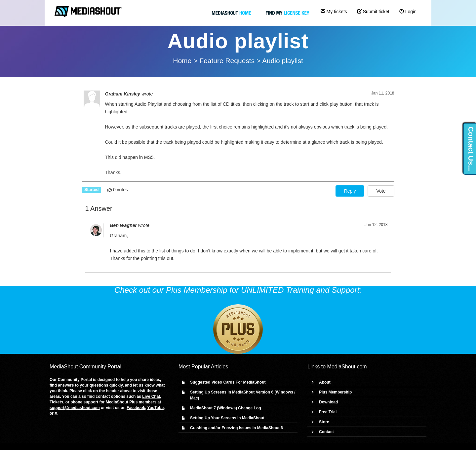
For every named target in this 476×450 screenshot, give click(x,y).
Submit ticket (373, 12)
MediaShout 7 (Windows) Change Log (226, 408)
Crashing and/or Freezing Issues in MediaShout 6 (237, 428)
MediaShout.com (347, 367)
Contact (326, 432)
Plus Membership (335, 392)
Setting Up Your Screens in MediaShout (227, 418)
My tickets (334, 12)
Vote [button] (381, 191)
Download (328, 402)
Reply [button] (350, 191)
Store (324, 422)
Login (408, 12)
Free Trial (328, 412)
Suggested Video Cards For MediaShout (228, 382)
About (325, 382)
